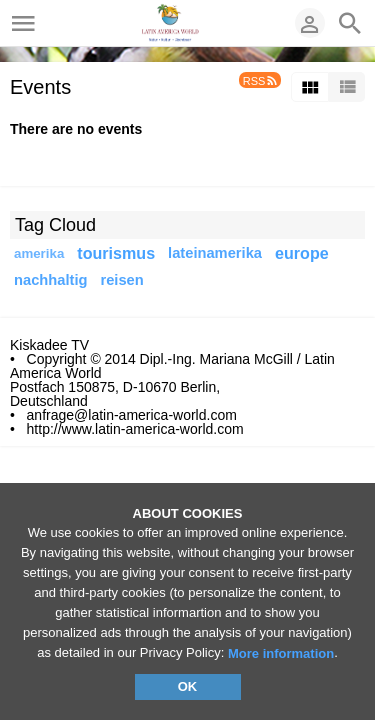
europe (302, 253)
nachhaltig (50, 280)
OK (188, 686)
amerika (39, 253)
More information (281, 653)
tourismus (116, 253)
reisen (121, 280)
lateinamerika (215, 253)
